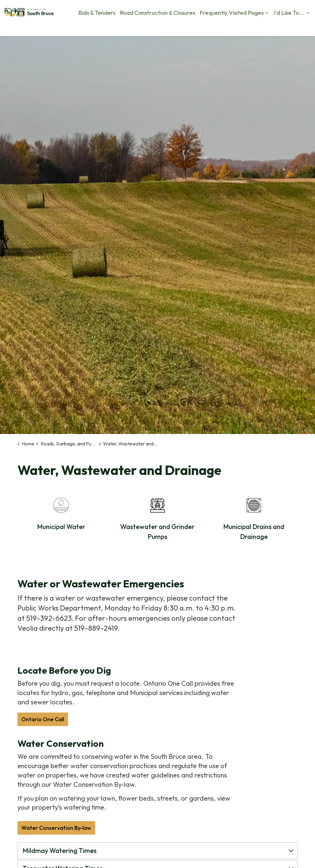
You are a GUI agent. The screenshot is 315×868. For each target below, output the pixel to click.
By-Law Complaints (131, 27)
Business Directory (274, 27)
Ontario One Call (43, 719)
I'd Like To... (215, 45)
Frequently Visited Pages (158, 45)
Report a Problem (176, 27)
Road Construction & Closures (84, 45)
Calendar (239, 27)
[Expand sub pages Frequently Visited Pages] (193, 45)
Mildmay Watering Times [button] (60, 851)
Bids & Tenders (23, 45)
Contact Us (212, 27)
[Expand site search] (304, 27)
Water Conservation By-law (56, 828)
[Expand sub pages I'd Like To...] (234, 45)
